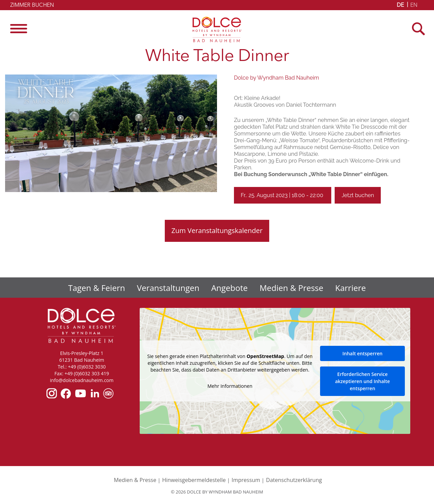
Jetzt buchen (358, 195)
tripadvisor (108, 393)
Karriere (351, 288)
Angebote (230, 288)
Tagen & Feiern (97, 288)
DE (400, 5)
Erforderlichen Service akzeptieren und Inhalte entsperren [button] (362, 381)
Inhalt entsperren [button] (362, 353)
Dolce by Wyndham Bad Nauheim (217, 29)
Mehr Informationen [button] (230, 386)
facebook (66, 393)
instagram (52, 393)
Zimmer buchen (32, 5)
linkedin (94, 393)
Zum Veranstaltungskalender (217, 230)
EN (414, 5)
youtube (80, 393)
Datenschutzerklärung (294, 480)
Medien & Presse (292, 288)
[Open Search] (420, 29)
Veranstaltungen (168, 288)
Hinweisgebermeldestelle (194, 480)
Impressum (246, 480)
